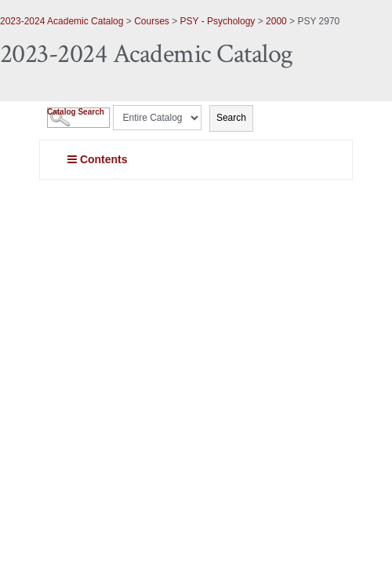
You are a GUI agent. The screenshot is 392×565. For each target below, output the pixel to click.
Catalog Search (76, 112)
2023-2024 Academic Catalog (62, 21)
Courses (152, 21)
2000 (276, 21)
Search (231, 118)
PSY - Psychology (218, 21)
